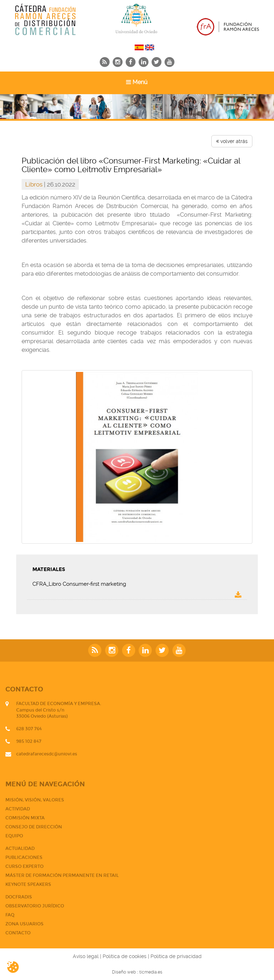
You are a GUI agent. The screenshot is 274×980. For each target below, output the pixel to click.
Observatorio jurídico (35, 906)
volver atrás (232, 141)
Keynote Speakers (28, 884)
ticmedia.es (151, 972)
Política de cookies (125, 956)
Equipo (14, 836)
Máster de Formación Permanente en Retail (62, 875)
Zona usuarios (24, 924)
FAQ (10, 915)
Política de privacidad (176, 956)
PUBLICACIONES (24, 857)
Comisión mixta (25, 818)
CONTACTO (18, 933)
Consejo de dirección (34, 827)
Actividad (18, 809)
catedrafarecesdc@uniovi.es (47, 754)
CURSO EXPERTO (24, 866)
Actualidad (20, 848)
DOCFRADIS (19, 897)
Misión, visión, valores (35, 800)
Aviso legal (86, 956)
